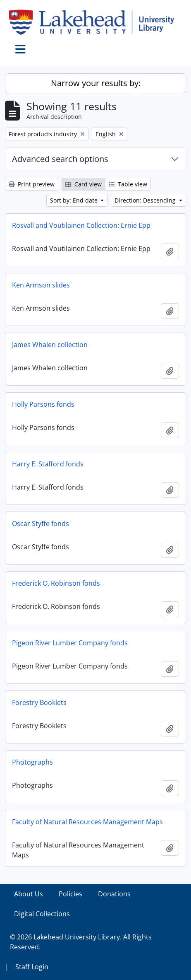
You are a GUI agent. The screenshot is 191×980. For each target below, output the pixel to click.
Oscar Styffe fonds (41, 524)
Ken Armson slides (41, 285)
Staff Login (32, 967)
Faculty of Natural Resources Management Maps (87, 822)
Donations (114, 894)
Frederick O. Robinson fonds (56, 583)
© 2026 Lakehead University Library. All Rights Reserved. (81, 942)
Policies (70, 894)
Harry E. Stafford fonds (48, 464)
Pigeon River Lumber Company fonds (70, 643)
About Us (29, 894)
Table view (128, 184)
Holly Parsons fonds (43, 404)
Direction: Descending (146, 200)
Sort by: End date (75, 200)
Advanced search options (60, 159)
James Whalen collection (50, 345)
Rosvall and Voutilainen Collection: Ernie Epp (81, 225)
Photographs (32, 762)
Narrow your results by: (96, 83)
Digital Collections (42, 914)
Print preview (32, 184)
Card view (84, 184)
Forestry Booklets (39, 702)
